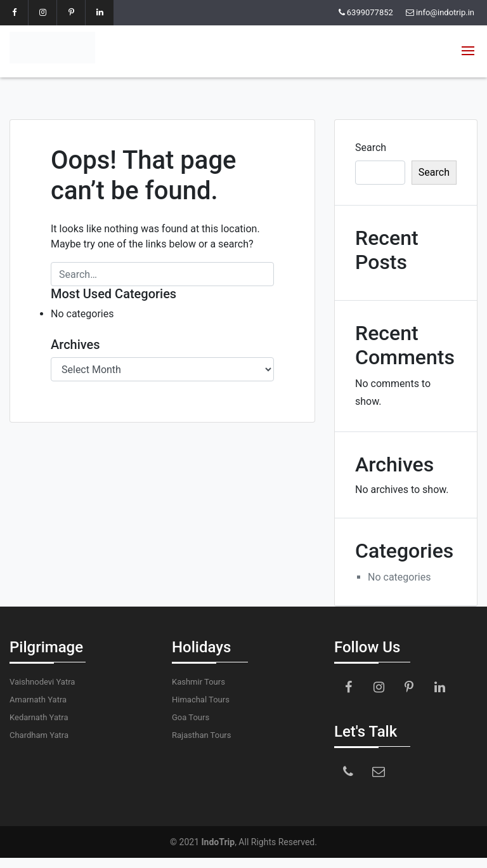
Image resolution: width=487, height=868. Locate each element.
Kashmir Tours (198, 682)
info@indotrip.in (445, 12)
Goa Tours (191, 717)
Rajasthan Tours (201, 735)
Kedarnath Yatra (39, 717)
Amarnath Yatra (38, 700)
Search (371, 148)
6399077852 (370, 12)
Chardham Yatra (39, 735)
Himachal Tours (201, 700)
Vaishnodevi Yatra (42, 682)
